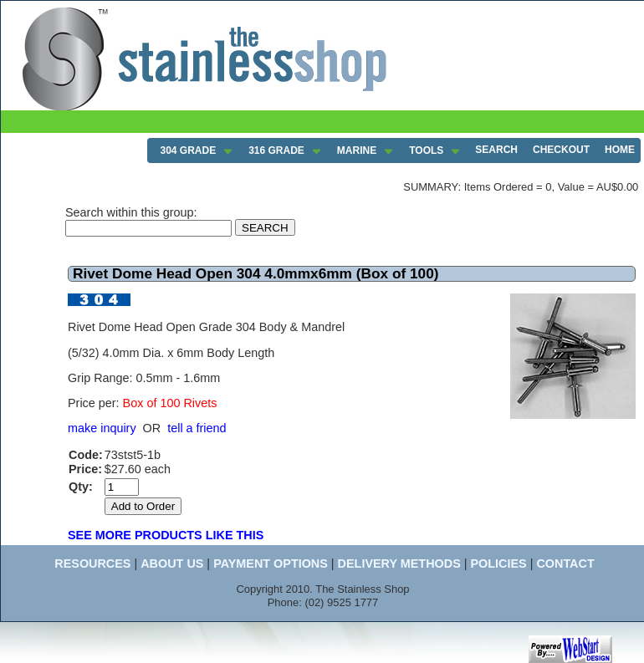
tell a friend (197, 428)
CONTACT (565, 564)
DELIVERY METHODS (399, 564)
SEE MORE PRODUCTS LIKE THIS (166, 535)
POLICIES (498, 564)
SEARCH (496, 150)
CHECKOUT (561, 150)
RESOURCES (92, 564)
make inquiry (102, 428)
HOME (620, 150)
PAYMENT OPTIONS (271, 564)
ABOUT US (172, 564)
